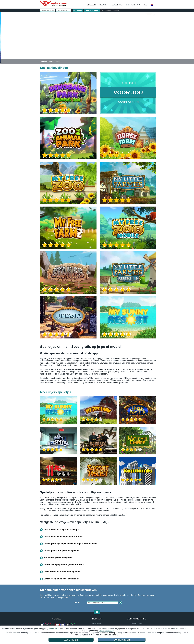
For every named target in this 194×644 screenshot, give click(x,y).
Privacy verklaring (106, 631)
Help (145, 5)
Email (78, 603)
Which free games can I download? (61, 579)
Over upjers (97, 623)
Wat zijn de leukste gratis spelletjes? (62, 530)
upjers (53, 4)
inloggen (127, 16)
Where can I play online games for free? (64, 565)
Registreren (92, 10)
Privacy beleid (132, 42)
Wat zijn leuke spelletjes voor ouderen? (64, 537)
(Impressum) (52, 628)
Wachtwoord (111, 32)
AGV (117, 42)
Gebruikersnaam (113, 22)
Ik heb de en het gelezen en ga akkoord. (127, 43)
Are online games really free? (59, 558)
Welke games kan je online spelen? (61, 551)
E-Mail (107, 27)
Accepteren (71, 640)
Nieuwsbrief (116, 5)
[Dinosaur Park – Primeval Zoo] (1, 38)
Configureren (122, 640)
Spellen (91, 5)
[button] (97, 612)
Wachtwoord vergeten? (110, 10)
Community (132, 5)
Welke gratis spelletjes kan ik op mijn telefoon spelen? (71, 544)
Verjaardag (110, 37)
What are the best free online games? (63, 572)
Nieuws (103, 5)
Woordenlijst (137, 623)
